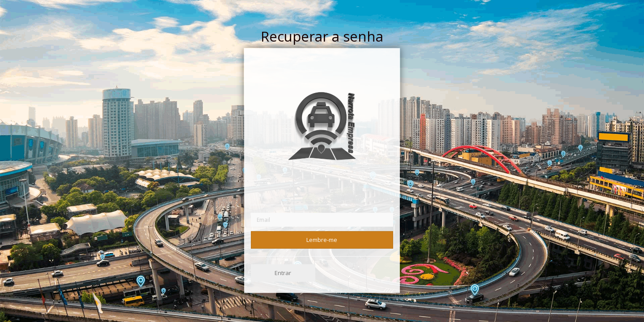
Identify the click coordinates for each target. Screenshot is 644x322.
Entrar (283, 273)
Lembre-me (322, 239)
